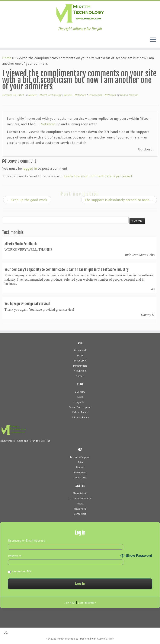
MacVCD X (80, 361)
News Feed (80, 509)
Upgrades (80, 402)
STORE (80, 384)
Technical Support (80, 457)
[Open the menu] (153, 40)
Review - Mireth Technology (45, 95)
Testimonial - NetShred (102, 95)
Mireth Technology (68, 639)
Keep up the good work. (27, 200)
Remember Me (20, 571)
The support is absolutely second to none (119, 200)
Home (7, 58)
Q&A (80, 462)
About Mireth (80, 493)
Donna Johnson (129, 95)
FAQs (80, 397)
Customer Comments (80, 498)
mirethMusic (80, 366)
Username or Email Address (26, 541)
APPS (80, 343)
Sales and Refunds (28, 441)
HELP (80, 450)
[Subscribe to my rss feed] (7, 632)
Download (80, 350)
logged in (30, 168)
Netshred (48, 124)
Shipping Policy (80, 417)
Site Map (45, 441)
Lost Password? (87, 603)
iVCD (80, 356)
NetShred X (80, 371)
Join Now (70, 603)
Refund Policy (80, 412)
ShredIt (80, 376)
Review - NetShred (75, 95)
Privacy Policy (7, 441)
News (80, 504)
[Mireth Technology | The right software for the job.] (80, 14)
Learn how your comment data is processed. (99, 176)
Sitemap (80, 467)
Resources (80, 472)
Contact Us (80, 478)
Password (15, 556)
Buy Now (80, 392)
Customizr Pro (105, 639)
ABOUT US (80, 486)
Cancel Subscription (80, 407)
